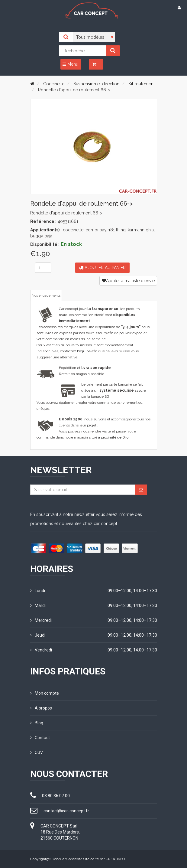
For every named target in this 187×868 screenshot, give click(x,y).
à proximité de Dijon (114, 437)
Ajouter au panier (102, 268)
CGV (37, 752)
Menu (70, 64)
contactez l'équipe (75, 351)
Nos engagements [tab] (46, 296)
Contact (40, 738)
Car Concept (70, 859)
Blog (37, 723)
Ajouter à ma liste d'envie (128, 281)
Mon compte (45, 693)
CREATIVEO (115, 859)
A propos (41, 708)
